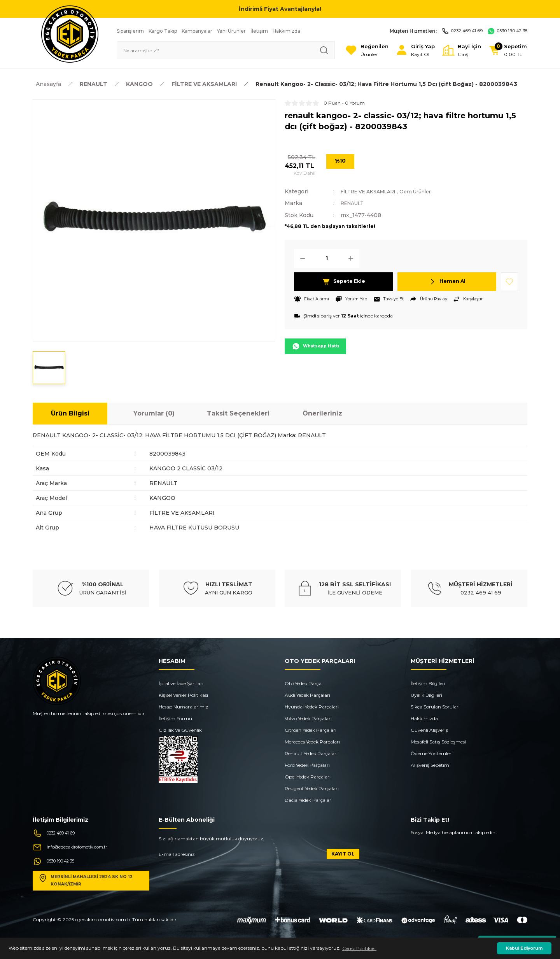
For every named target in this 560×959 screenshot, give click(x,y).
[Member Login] (402, 50)
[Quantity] (327, 258)
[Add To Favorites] (509, 281)
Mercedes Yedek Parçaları (312, 742)
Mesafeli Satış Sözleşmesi (438, 742)
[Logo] (70, 34)
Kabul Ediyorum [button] (524, 948)
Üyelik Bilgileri (426, 695)
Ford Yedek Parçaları (307, 765)
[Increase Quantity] (353, 258)
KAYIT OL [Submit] (343, 854)
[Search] (215, 50)
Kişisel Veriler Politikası (183, 695)
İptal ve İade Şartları (181, 683)
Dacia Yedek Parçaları (309, 800)
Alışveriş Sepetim (430, 765)
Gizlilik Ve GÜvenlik (180, 730)
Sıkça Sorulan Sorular (435, 707)
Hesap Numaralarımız (184, 707)
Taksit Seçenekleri (238, 413)
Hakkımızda (424, 718)
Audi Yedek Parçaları (307, 695)
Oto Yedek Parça (303, 683)
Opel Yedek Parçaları (308, 777)
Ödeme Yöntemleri (432, 753)
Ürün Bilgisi (70, 413)
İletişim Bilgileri (428, 683)
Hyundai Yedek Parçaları (312, 707)
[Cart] (505, 50)
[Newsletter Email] (259, 856)
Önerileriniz (322, 413)
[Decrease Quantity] (300, 258)
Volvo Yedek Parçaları (308, 718)
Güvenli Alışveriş (429, 730)
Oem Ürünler (429, 191)
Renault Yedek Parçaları (311, 753)
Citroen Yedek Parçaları (311, 730)
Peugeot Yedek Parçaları (312, 788)
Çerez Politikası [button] (359, 948)
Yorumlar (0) (154, 413)
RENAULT (355, 203)
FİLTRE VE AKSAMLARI (373, 191)
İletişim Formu (175, 718)
